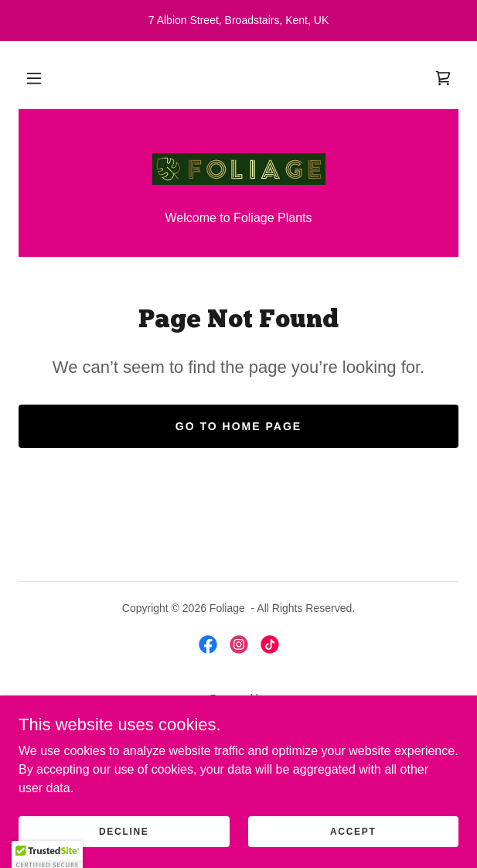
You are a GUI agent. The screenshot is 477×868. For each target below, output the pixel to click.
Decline (124, 853)
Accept (353, 853)
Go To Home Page (238, 426)
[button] (34, 78)
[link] (443, 78)
